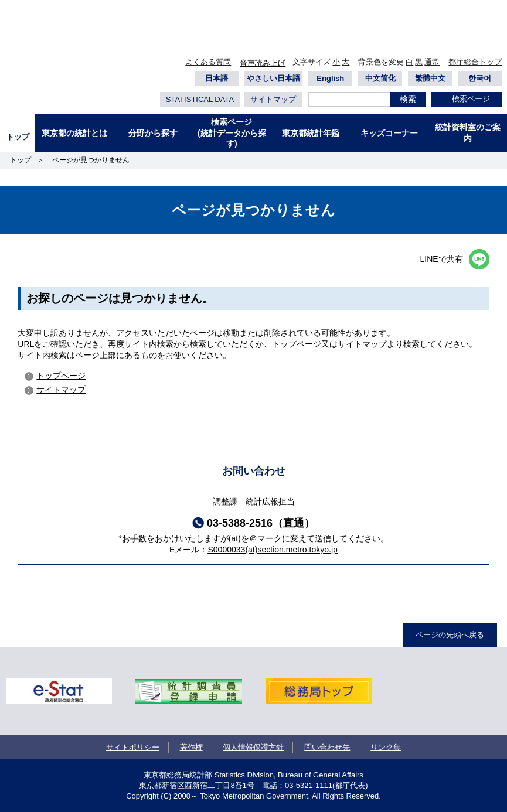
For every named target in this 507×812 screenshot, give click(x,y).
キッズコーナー (389, 133)
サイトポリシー (133, 747)
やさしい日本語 (273, 78)
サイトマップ (273, 99)
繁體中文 (430, 78)
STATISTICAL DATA (200, 99)
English (330, 78)
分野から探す (153, 133)
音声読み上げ (263, 63)
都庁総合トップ (475, 62)
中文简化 (380, 78)
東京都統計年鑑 (311, 133)
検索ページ (471, 99)
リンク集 (386, 747)
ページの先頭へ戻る (450, 635)
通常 (432, 62)
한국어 (480, 78)
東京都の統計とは (74, 133)
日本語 (217, 78)
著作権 (191, 747)
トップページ (61, 376)
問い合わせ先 (327, 747)
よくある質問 (208, 62)
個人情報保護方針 (253, 747)
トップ (18, 137)
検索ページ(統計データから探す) (232, 132)
